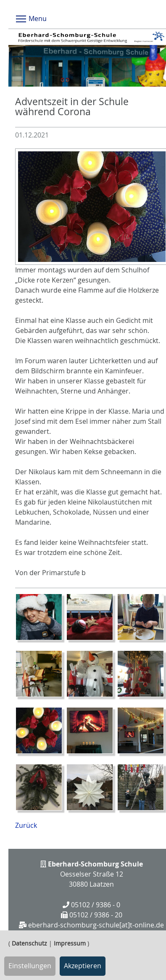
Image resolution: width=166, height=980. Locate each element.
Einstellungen (30, 966)
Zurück (26, 825)
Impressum (70, 943)
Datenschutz (29, 943)
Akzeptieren (83, 966)
